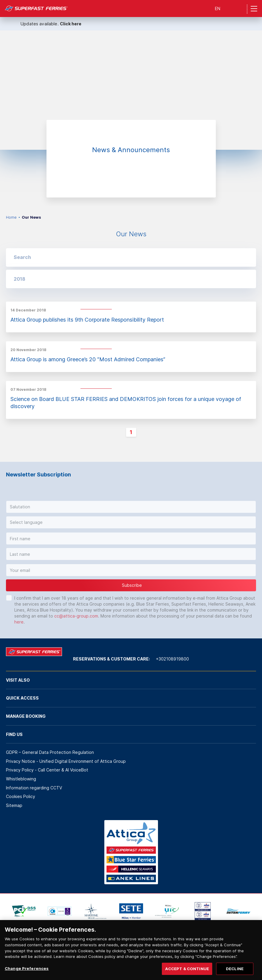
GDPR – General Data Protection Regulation (50, 752)
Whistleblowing (21, 779)
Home (11, 217)
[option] (131, 90)
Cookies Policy (21, 796)
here (19, 622)
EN (218, 9)
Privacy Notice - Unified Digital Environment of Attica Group (66, 761)
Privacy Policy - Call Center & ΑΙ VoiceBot (47, 770)
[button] (131, 279)
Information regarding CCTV (34, 788)
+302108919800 (172, 659)
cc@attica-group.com (76, 616)
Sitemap (14, 805)
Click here (71, 24)
